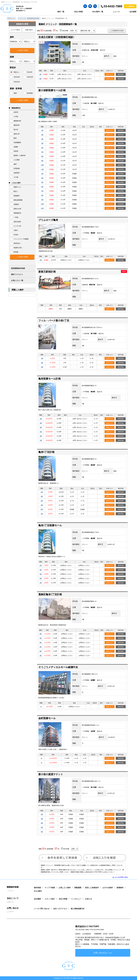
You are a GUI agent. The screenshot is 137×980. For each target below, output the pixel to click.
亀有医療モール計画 (49, 379)
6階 (42, 148)
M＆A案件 (38, 891)
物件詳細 (121, 74)
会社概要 (133, 12)
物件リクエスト (17, 274)
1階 (41, 260)
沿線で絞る (29, 30)
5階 (42, 143)
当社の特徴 (78, 12)
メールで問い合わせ (42, 909)
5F (41, 707)
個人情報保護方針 (78, 909)
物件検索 (37, 888)
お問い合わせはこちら (103, 953)
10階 (42, 165)
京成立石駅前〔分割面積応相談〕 (57, 37)
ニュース (116, 12)
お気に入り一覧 (17, 280)
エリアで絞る (16, 30)
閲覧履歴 (78, 888)
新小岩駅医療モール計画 (52, 90)
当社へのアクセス (60, 909)
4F (42, 758)
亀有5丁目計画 (46, 452)
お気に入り (110, 74)
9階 (42, 161)
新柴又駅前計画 (47, 272)
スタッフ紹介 (50, 899)
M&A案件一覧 (98, 12)
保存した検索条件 (92, 888)
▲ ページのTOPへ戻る (120, 877)
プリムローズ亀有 (48, 220)
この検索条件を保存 (117, 31)
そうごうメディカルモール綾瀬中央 (58, 667)
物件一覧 (61, 12)
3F (42, 763)
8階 (42, 156)
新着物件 (120, 888)
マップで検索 (50, 888)
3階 (40, 79)
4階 (42, 139)
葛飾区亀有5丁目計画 (50, 594)
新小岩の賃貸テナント (51, 774)
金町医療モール (47, 718)
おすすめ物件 (108, 888)
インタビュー (76, 899)
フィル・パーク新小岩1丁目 (54, 321)
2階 (40, 74)
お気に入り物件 (65, 888)
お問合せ (130, 6)
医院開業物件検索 (18, 268)
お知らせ (88, 899)
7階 (42, 152)
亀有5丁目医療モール (50, 525)
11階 (42, 169)
